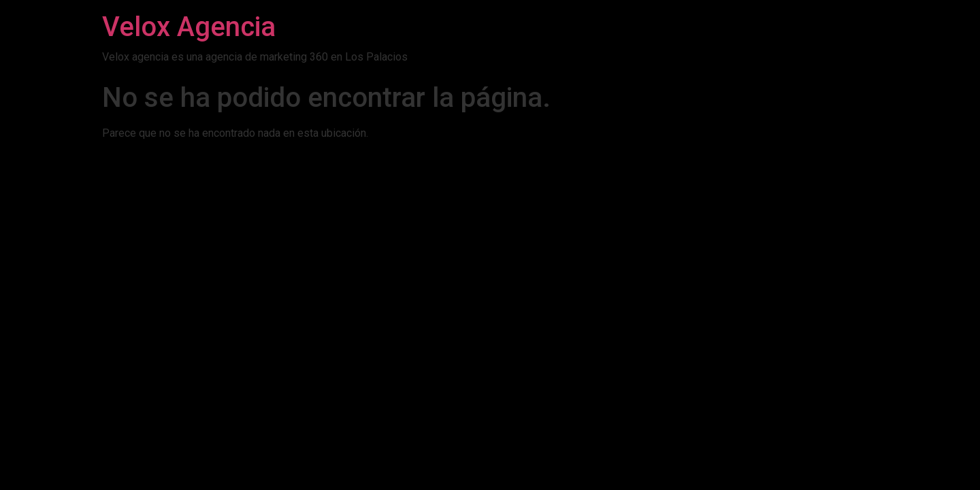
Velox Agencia (189, 27)
